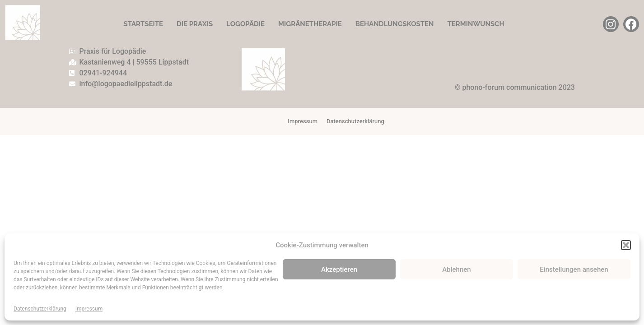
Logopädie (245, 24)
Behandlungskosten (395, 24)
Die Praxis (195, 24)
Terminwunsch (476, 24)
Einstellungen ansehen (574, 269)
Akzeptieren (339, 269)
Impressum (89, 309)
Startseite (143, 24)
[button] (626, 245)
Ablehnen (456, 269)
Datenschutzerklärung (40, 309)
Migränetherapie (310, 24)
